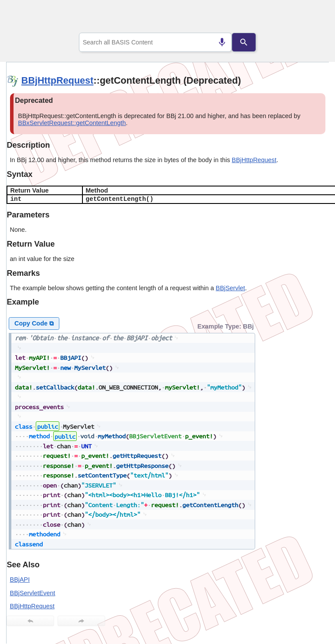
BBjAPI (20, 580)
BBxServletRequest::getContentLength (72, 123)
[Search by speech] (222, 42)
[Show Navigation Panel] (311, 18)
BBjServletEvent (33, 593)
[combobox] (156, 42)
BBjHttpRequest (57, 80)
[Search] (244, 42)
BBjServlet (231, 288)
